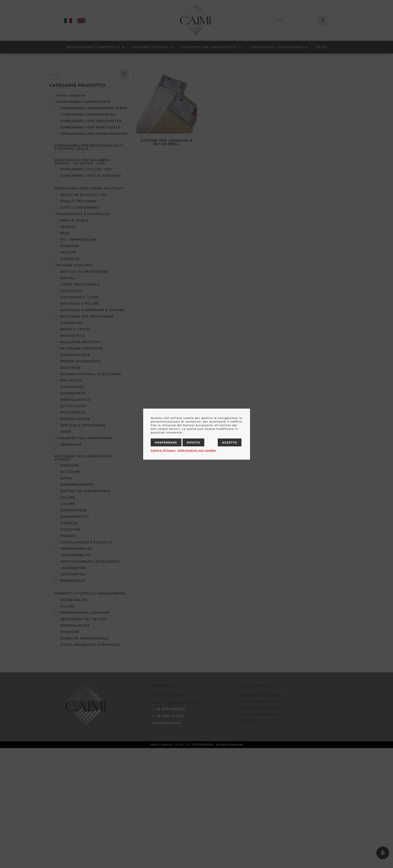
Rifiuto (193, 442)
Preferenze (166, 442)
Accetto (230, 442)
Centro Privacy (163, 450)
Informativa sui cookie (197, 450)
